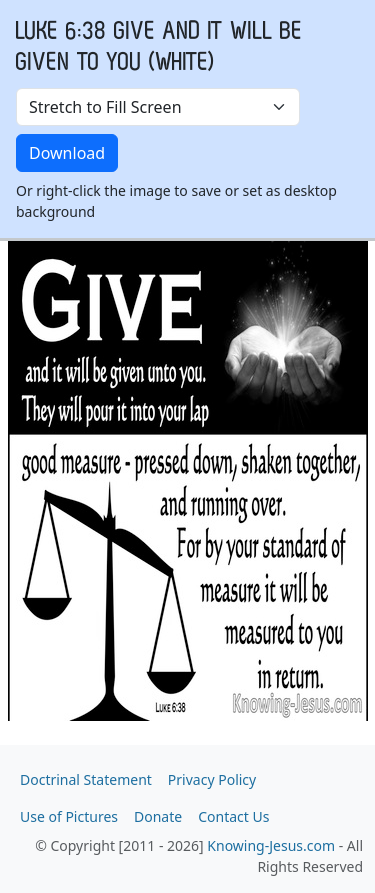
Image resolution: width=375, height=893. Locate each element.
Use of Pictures (69, 816)
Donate (158, 816)
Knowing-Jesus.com (271, 845)
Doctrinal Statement (86, 779)
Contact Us (233, 816)
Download (67, 153)
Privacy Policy (212, 779)
